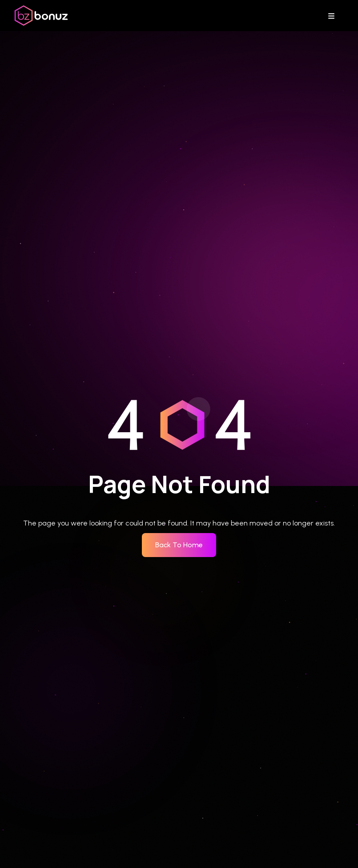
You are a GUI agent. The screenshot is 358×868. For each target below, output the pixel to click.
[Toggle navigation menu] (334, 16)
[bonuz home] (41, 16)
